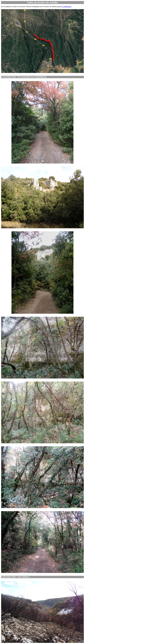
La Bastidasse (67, 7)
